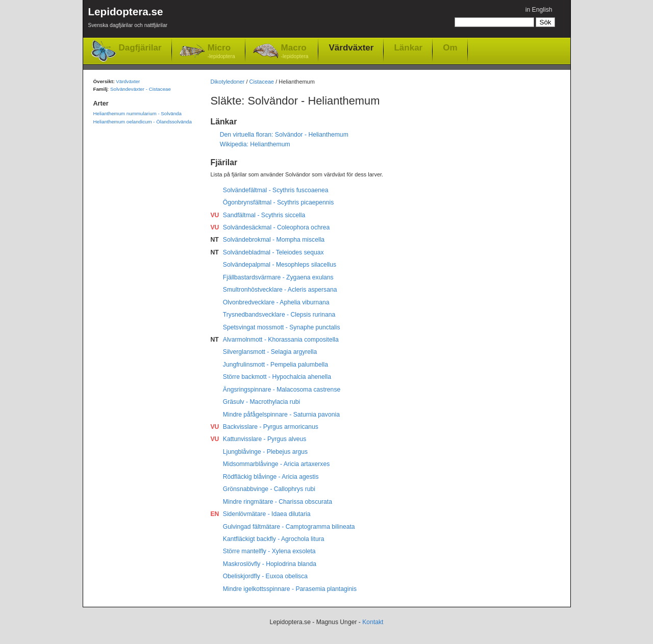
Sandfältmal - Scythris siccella (264, 215)
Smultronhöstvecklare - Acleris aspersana (280, 290)
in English (539, 10)
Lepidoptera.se (128, 19)
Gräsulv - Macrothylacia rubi (261, 402)
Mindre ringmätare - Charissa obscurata (278, 502)
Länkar (408, 47)
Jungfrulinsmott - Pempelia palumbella (275, 365)
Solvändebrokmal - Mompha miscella (274, 240)
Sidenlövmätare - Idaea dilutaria (267, 514)
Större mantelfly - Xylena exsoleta (269, 551)
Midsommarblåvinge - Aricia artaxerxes (276, 464)
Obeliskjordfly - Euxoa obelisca (265, 576)
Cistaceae (262, 82)
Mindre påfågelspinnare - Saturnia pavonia (281, 415)
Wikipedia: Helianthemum (255, 144)
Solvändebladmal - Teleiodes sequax (273, 252)
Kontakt (373, 622)
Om (450, 47)
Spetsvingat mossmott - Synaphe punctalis (282, 327)
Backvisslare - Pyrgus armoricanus (271, 427)
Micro (221, 52)
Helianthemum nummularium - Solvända (137, 113)
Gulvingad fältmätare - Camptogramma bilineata (289, 527)
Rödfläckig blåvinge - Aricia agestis (271, 477)
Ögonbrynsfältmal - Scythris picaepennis (279, 202)
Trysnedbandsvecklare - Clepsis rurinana (279, 315)
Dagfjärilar (140, 48)
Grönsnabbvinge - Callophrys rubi (269, 489)
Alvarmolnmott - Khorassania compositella (281, 340)
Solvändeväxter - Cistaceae (141, 89)
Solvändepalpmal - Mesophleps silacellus (280, 265)
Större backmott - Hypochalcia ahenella (277, 377)
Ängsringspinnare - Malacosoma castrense (282, 390)
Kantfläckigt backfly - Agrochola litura (274, 539)
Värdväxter (351, 47)
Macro (295, 52)
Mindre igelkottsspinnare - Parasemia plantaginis (290, 589)
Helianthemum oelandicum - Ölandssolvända (143, 122)
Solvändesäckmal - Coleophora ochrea (276, 227)
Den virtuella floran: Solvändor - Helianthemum (284, 135)
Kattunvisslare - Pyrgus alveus (265, 439)
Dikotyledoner (228, 82)
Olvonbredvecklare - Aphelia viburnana (276, 302)
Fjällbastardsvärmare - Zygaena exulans (278, 277)
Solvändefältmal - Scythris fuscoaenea (276, 190)
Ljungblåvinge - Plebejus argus (265, 452)
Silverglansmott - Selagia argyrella (270, 352)
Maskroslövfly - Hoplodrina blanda (270, 564)
